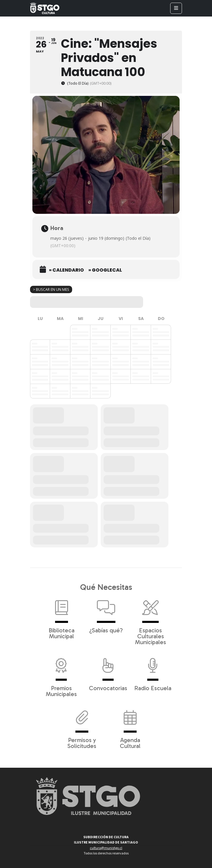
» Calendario (66, 270)
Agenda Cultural (130, 726)
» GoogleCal (105, 270)
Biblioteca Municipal (62, 617)
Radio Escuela (153, 672)
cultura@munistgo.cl (106, 848)
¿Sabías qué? (106, 614)
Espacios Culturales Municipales (151, 620)
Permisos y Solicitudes (82, 726)
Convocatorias (108, 672)
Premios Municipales (61, 675)
